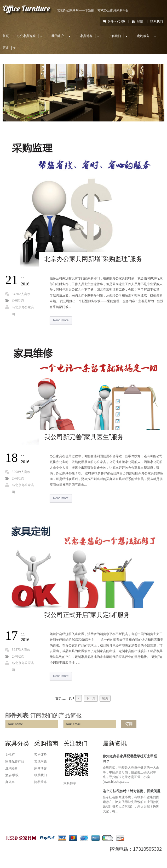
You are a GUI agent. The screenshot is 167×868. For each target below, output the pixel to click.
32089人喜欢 (21, 472)
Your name (15, 724)
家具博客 (90, 36)
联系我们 (157, 22)
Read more (61, 320)
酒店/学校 (12, 775)
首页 (6, 36)
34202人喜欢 (21, 294)
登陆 (140, 22)
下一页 (91, 698)
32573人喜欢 (21, 650)
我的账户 (62, 36)
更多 (10, 48)
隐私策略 (41, 782)
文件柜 (10, 755)
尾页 (105, 698)
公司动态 (18, 301)
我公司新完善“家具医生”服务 (84, 437)
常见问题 (41, 762)
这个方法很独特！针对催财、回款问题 (132, 791)
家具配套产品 (15, 762)
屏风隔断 (11, 768)
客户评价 (41, 755)
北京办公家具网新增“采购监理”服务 (93, 259)
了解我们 (119, 36)
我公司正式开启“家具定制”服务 (87, 615)
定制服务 (147, 36)
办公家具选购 (30, 36)
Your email (73, 724)
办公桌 (10, 782)
